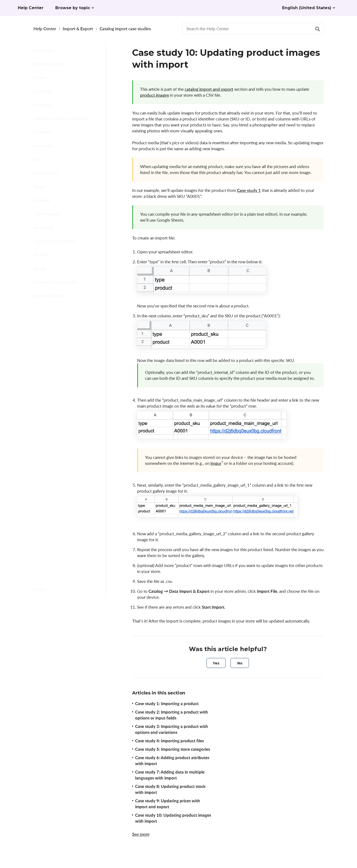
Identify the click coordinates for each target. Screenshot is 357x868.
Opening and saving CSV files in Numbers (71, 535)
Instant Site (44, 146)
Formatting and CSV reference (70, 316)
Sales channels (47, 214)
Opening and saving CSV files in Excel (71, 567)
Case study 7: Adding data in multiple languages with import (72, 407)
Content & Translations (55, 282)
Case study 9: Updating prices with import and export (69, 445)
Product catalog (48, 64)
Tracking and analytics (54, 241)
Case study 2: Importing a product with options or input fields (172, 715)
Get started (44, 50)
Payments (43, 105)
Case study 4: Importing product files (70, 351)
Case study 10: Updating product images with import (70, 467)
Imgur (216, 463)
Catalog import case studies (125, 29)
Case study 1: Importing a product (167, 703)
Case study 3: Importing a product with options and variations (71, 332)
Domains (42, 200)
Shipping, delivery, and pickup (61, 118)
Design (40, 268)
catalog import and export (209, 89)
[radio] (216, 663)
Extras (39, 589)
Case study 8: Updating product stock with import (72, 426)
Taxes (39, 187)
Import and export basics (65, 306)
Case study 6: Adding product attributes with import (69, 385)
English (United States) (307, 8)
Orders (40, 77)
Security (41, 255)
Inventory (43, 132)
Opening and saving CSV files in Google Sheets (71, 551)
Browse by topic (73, 8)
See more (141, 834)
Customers (43, 91)
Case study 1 (249, 190)
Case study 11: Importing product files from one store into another (71, 489)
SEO (38, 159)
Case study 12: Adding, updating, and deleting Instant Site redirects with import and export (71, 513)
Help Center (45, 29)
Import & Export (78, 29)
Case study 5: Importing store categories (70, 367)
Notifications (46, 173)
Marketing (43, 227)
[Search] (318, 29)
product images (154, 95)
